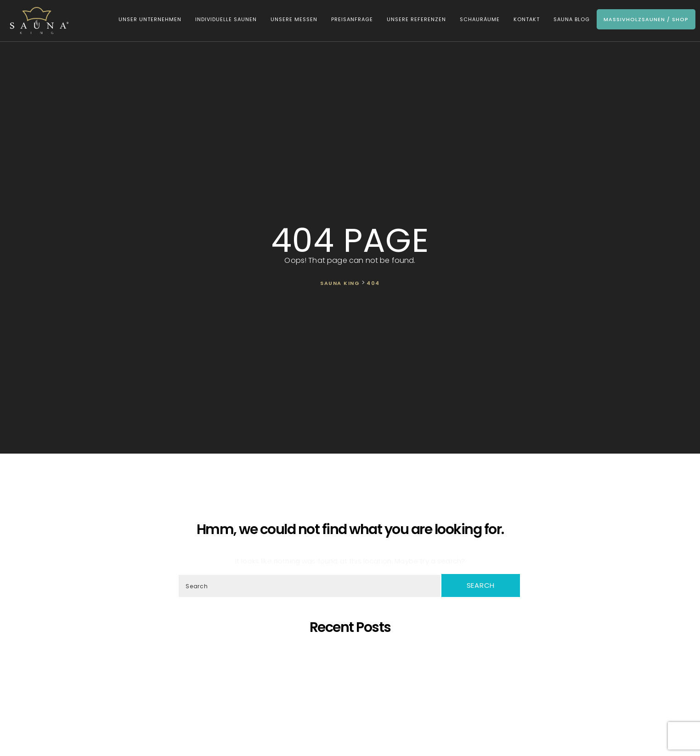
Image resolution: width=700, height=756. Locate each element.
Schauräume (480, 19)
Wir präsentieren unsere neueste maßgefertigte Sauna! (352, 685)
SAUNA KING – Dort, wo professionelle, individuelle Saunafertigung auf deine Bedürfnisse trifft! (352, 668)
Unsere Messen (294, 19)
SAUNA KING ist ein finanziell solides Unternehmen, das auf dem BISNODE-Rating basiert (352, 693)
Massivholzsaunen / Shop (646, 19)
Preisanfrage (352, 19)
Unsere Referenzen (416, 19)
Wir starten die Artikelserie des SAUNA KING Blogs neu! (352, 718)
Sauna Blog (572, 19)
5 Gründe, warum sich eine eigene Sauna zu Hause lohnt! (352, 652)
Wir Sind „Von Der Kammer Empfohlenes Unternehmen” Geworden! (352, 710)
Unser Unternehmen (150, 19)
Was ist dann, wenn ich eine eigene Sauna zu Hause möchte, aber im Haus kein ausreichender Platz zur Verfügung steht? (352, 702)
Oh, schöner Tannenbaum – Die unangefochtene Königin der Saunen (352, 677)
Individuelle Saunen (226, 19)
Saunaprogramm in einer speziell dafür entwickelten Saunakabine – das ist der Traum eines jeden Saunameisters (352, 660)
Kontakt (527, 19)
